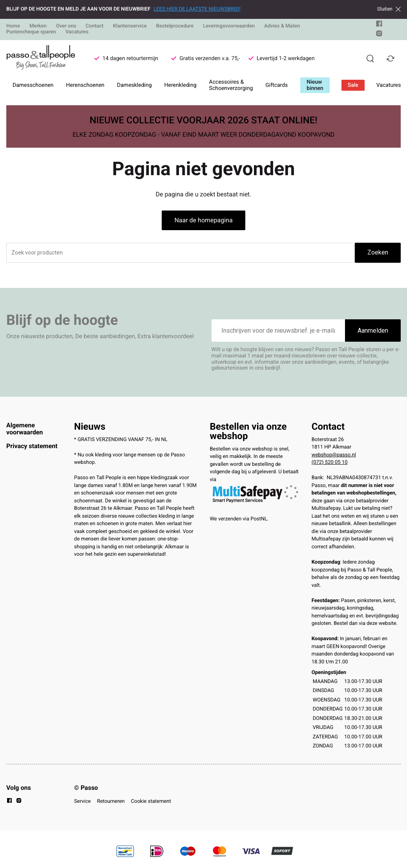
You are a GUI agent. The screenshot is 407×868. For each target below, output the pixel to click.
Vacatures (77, 32)
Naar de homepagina (203, 220)
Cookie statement (151, 801)
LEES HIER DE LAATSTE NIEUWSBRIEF (197, 9)
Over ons (66, 26)
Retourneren (111, 801)
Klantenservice (130, 26)
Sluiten (389, 9)
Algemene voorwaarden (25, 429)
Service (82, 801)
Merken (38, 26)
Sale (353, 85)
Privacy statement (32, 446)
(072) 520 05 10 (330, 462)
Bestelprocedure (175, 26)
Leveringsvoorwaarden (229, 26)
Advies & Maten (282, 26)
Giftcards (277, 85)
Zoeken (378, 252)
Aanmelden (373, 331)
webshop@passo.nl (334, 455)
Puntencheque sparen (31, 32)
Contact (95, 26)
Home (13, 26)
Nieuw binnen (315, 85)
